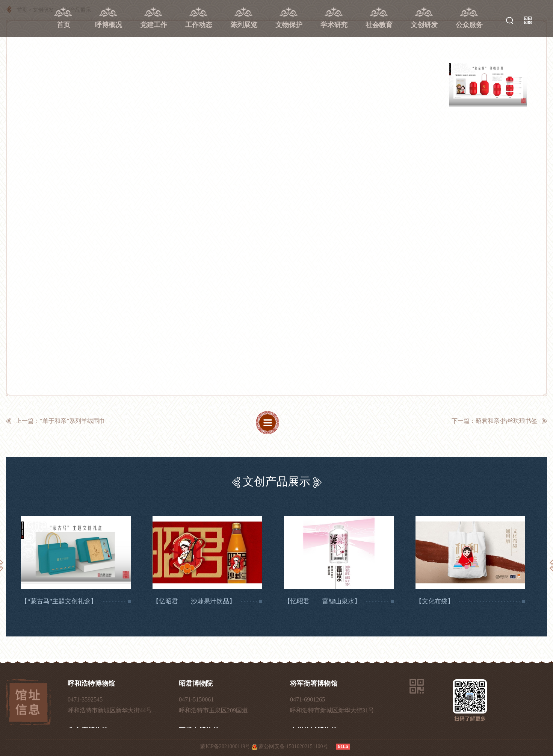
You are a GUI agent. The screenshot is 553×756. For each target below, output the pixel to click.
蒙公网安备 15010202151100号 (293, 746)
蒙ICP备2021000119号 (225, 746)
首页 (63, 25)
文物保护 (289, 25)
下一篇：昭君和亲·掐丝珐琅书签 (494, 421)
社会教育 (379, 25)
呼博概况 (109, 25)
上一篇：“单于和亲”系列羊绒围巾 (60, 421)
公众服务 (469, 25)
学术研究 (334, 25)
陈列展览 (244, 25)
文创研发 (424, 25)
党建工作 (154, 25)
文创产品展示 (277, 481)
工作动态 (199, 25)
